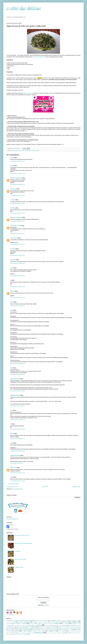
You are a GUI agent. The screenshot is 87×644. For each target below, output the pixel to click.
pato (14, 631)
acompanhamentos (15, 150)
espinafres (13, 627)
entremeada (77, 625)
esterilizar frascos (19, 627)
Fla (11, 424)
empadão (55, 625)
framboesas (50, 627)
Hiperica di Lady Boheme (16, 178)
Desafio (27, 150)
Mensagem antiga (76, 487)
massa (79, 628)
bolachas (59, 622)
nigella (45, 630)
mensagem (10, 629)
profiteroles (60, 631)
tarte (65, 633)
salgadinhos (14, 633)
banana (38, 622)
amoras (57, 621)
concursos (15, 625)
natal (38, 629)
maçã (56, 628)
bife (50, 622)
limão (35, 628)
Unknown (12, 291)
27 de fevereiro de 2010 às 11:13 (17, 439)
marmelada (70, 628)
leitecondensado (29, 628)
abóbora (8, 621)
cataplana (47, 624)
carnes (38, 623)
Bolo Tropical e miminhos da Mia (22, 535)
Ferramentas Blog (11, 615)
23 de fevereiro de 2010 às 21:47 (17, 213)
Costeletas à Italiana (19, 567)
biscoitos (54, 622)
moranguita (13, 249)
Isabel (12, 310)
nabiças (34, 630)
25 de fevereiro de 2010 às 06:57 (17, 391)
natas (41, 630)
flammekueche (44, 627)
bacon (34, 622)
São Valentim (27, 633)
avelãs (19, 622)
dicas (34, 625)
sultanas (56, 633)
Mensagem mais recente (12, 487)
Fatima (12, 302)
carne (25, 623)
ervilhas (8, 627)
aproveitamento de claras (74, 621)
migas (33, 150)
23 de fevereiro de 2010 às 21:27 (17, 195)
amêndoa (51, 621)
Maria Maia (13, 208)
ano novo (61, 621)
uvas (9, 634)
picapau (37, 631)
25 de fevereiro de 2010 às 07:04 (17, 406)
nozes (49, 630)
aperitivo (66, 621)
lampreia (9, 628)
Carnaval (21, 624)
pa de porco (63, 629)
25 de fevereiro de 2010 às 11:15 (17, 420)
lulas (48, 628)
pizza (41, 631)
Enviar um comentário (13, 484)
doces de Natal (48, 625)
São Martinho (20, 633)
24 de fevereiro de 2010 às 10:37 (17, 234)
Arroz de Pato (18, 551)
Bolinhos (65, 622)
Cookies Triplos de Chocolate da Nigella (23, 543)
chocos (64, 624)
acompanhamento (19, 621)
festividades (35, 627)
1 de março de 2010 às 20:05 (17, 463)
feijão (30, 150)
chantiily (52, 624)
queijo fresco (71, 631)
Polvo (44, 631)
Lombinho (44, 628)
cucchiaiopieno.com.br (16, 226)
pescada (27, 631)
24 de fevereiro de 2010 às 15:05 (17, 276)
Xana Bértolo (13, 189)
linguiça (39, 628)
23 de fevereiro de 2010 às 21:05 (17, 174)
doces (39, 625)
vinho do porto (22, 634)
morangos (29, 629)
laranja (18, 628)
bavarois (42, 622)
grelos (79, 627)
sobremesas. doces (50, 633)
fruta (59, 627)
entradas (65, 625)
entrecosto (71, 625)
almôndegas (45, 621)
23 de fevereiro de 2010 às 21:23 (17, 184)
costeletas (21, 625)
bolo (71, 622)
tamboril (61, 633)
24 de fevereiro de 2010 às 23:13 (17, 364)
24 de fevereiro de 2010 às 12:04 (17, 255)
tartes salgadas (74, 633)
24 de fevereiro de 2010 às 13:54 (17, 263)
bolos (77, 622)
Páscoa (78, 629)
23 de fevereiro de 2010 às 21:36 (17, 204)
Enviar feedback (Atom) (17, 489)
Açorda (36, 621)
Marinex (12, 434)
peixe (18, 631)
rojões (79, 631)
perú (23, 631)
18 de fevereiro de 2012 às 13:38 (17, 481)
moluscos (23, 629)
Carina (12, 268)
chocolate (57, 623)
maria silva (13, 200)
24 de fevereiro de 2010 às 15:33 (17, 287)
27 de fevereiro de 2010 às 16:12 (17, 451)
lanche (14, 628)
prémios (38, 150)
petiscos (32, 631)
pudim (65, 631)
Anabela (12, 158)
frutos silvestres (64, 627)
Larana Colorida (14, 238)
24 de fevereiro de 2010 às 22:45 (17, 306)
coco (68, 623)
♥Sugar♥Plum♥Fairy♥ (15, 379)
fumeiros (69, 627)
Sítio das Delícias (10, 525)
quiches (76, 631)
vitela (27, 634)
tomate (79, 633)
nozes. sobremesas (55, 629)
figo (40, 627)
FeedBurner (46, 605)
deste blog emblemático (39, 57)
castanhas (42, 624)
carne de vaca (32, 623)
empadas (60, 625)
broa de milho (22, 150)
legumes (23, 628)
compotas (78, 624)
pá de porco (69, 630)
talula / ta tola (13, 468)
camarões (15, 623)
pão (35, 150)
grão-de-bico (75, 627)
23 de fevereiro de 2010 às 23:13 (17, 221)
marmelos (75, 628)
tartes (68, 633)
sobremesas (39, 633)
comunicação (9, 625)
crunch (25, 625)
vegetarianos (16, 634)
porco (49, 631)
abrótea (13, 621)
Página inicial (45, 487)
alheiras (40, 621)
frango (55, 627)
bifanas (46, 622)
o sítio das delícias (24, 9)
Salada (9, 633)
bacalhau (27, 622)
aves (23, 622)
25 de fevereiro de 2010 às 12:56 (17, 429)
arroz (15, 622)
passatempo (9, 631)
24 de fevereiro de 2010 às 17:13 (17, 298)
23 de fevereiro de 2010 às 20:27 (17, 161)
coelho (73, 623)
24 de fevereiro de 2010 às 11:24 (17, 244)
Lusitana (52, 628)
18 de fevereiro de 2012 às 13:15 (17, 473)
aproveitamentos (9, 622)
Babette (12, 166)
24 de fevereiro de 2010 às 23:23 (17, 374)
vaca (12, 634)
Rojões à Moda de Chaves (20, 559)
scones (32, 633)
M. (11, 280)
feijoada (29, 627)
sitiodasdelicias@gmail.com (13, 519)
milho (19, 630)
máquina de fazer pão (62, 628)
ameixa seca (13, 260)
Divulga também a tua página (12, 529)
